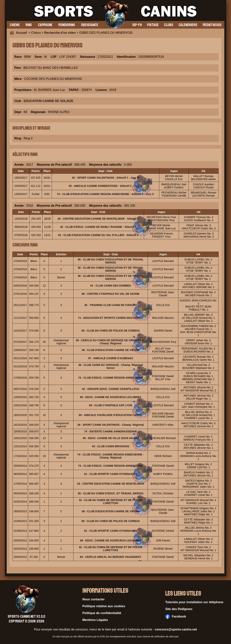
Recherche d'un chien (60, 33)
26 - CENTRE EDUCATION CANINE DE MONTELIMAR (111, 484)
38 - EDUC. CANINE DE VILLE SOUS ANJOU (111, 438)
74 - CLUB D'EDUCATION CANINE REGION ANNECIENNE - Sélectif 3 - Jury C (105, 194)
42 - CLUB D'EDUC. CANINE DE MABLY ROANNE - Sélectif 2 (98, 227)
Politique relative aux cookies (104, 606)
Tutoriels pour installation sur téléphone (194, 602)
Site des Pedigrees (179, 609)
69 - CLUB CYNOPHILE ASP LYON (111, 405)
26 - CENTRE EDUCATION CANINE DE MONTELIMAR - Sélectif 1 (98, 219)
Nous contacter (93, 599)
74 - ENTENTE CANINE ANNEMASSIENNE (111, 431)
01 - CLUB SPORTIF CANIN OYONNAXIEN (111, 474)
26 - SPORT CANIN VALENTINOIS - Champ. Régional (111, 425)
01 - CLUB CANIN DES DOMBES (111, 286)
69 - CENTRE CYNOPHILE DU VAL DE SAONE (111, 294)
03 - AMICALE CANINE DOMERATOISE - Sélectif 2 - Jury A (105, 186)
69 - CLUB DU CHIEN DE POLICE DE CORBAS (111, 331)
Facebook (176, 617)
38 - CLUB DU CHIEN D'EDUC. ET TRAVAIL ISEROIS (111, 493)
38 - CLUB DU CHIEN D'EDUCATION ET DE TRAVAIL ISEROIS (111, 261)
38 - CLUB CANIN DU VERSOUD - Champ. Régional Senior (111, 366)
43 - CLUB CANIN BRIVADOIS (111, 446)
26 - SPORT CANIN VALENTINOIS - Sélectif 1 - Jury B (105, 178)
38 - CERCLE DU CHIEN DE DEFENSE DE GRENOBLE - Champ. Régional (111, 342)
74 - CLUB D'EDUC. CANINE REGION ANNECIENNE (111, 378)
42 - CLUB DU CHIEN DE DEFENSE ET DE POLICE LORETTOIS (111, 502)
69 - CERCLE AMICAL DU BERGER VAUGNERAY (111, 557)
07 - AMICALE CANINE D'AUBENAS (111, 358)
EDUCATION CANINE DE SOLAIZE (48, 101)
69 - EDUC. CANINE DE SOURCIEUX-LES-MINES (111, 397)
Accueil (22, 33)
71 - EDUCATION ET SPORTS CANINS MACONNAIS (111, 318)
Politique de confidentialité (102, 613)
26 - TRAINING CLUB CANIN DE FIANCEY (111, 305)
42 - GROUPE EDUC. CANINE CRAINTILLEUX (111, 389)
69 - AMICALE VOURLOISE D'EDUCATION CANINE (111, 415)
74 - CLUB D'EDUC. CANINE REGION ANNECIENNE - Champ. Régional (111, 456)
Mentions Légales (95, 620)
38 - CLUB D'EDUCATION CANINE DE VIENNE (111, 350)
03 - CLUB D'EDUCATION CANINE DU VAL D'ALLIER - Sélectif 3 (98, 235)
